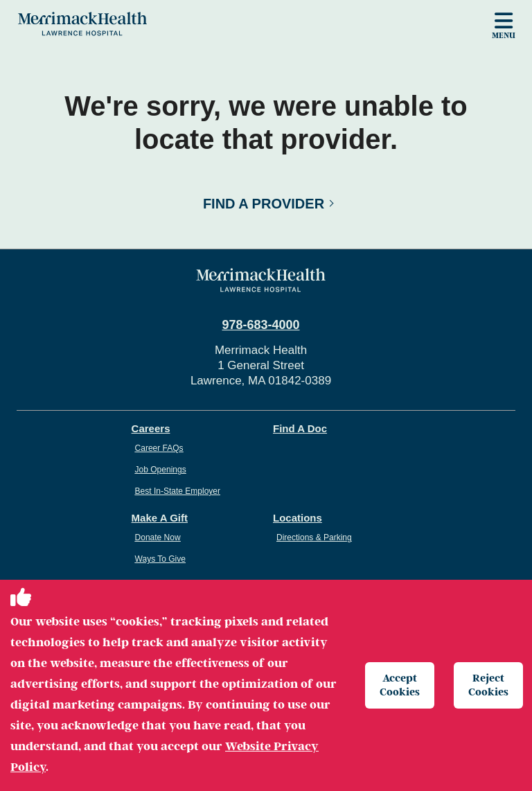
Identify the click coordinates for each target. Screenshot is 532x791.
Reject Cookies (488, 685)
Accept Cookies (400, 685)
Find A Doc (300, 428)
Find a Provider (264, 204)
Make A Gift (160, 518)
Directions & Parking (314, 537)
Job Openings (161, 470)
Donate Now (158, 537)
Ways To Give (160, 559)
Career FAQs (159, 448)
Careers (151, 428)
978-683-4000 (260, 325)
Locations (298, 518)
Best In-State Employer (178, 491)
